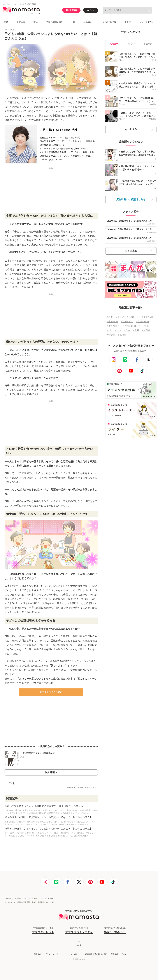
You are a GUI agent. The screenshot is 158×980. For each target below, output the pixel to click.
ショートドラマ (147, 22)
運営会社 (114, 954)
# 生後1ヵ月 (133, 317)
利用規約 (37, 954)
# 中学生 (111, 335)
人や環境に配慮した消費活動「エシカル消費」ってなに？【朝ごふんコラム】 (50, 817)
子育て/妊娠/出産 (54, 22)
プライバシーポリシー (54, 954)
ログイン (91, 10)
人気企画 (21, 22)
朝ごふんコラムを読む (51, 692)
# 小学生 (146, 330)
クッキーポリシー (74, 954)
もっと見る (131, 129)
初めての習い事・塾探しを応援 (115, 931)
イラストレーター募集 (46, 898)
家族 (36, 22)
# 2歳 (109, 330)
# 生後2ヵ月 (147, 317)
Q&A (124, 954)
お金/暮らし (89, 22)
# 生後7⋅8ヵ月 (113, 326)
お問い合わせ (9, 898)
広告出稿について (21, 898)
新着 (6, 22)
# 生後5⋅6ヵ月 (142, 322)
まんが (128, 22)
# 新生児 (120, 317)
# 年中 (127, 330)
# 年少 (118, 330)
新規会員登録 (71, 10)
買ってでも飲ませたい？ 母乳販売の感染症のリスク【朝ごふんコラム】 (46, 806)
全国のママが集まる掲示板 (79, 931)
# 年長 (136, 330)
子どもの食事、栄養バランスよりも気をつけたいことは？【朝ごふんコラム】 (50, 829)
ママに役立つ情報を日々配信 (43, 931)
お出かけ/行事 (109, 22)
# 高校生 (122, 335)
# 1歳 (146, 326)
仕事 (73, 22)
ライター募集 (33, 898)
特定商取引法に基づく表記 (96, 954)
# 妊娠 (110, 317)
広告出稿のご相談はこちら (131, 199)
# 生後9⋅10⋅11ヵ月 (132, 326)
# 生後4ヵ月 (127, 322)
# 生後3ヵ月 (112, 322)
